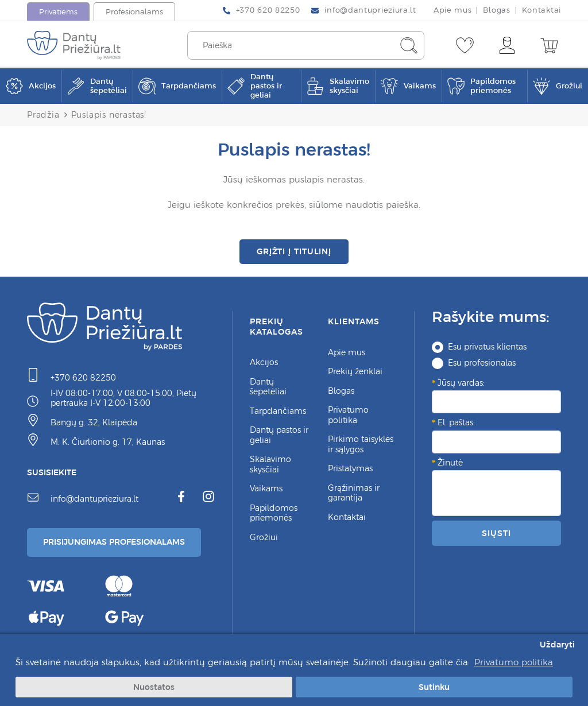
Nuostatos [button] (154, 687)
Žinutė (450, 463)
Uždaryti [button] (557, 645)
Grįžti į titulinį (294, 251)
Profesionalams (134, 12)
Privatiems (58, 12)
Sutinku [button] (434, 687)
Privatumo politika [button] (514, 662)
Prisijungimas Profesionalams (114, 542)
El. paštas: (456, 423)
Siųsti (496, 533)
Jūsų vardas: (461, 383)
